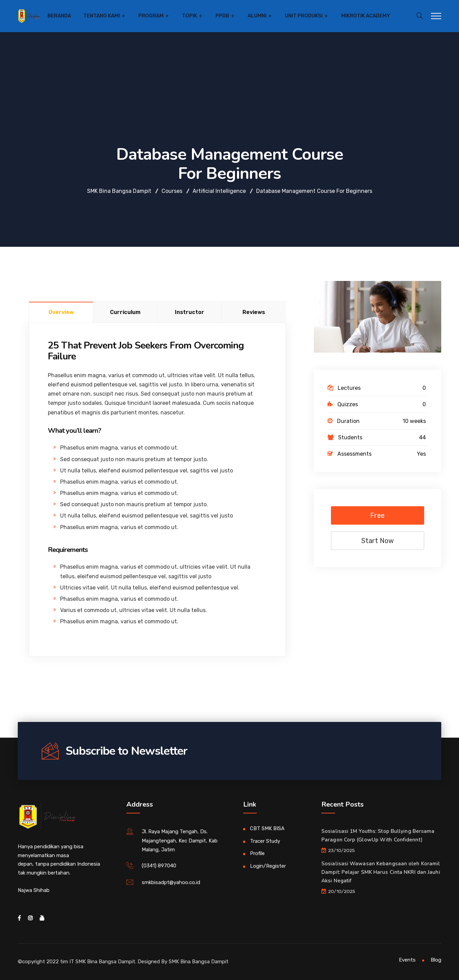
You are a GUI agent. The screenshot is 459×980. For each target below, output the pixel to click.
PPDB (222, 16)
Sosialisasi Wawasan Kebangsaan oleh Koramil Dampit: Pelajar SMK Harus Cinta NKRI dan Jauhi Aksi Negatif (381, 872)
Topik (190, 16)
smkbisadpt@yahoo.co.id (171, 882)
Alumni (257, 16)
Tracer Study (265, 841)
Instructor (190, 312)
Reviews (254, 312)
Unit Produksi (304, 16)
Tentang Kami (102, 16)
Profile (257, 853)
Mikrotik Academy (366, 16)
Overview (61, 312)
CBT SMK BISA (267, 828)
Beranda (59, 16)
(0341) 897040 (159, 866)
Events (407, 960)
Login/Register (268, 866)
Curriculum (125, 312)
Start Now (378, 541)
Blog (436, 960)
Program (151, 16)
